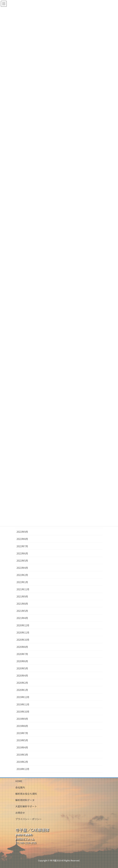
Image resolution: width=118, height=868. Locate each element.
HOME (19, 781)
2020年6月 (22, 661)
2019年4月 (22, 747)
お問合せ (20, 813)
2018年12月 (23, 769)
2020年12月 (23, 625)
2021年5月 (22, 611)
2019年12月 (23, 697)
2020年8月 (22, 647)
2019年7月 (22, 733)
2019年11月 (23, 704)
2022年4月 (22, 568)
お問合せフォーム (25, 839)
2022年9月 (22, 532)
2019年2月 (22, 762)
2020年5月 (22, 668)
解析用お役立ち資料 (26, 794)
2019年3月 (22, 755)
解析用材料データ (25, 800)
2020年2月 (22, 683)
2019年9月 (22, 719)
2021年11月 (23, 589)
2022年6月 (22, 553)
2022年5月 (22, 561)
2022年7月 (22, 546)
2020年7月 (22, 654)
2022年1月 (22, 582)
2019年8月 (22, 726)
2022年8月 (22, 539)
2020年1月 (22, 690)
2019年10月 (23, 712)
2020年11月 (23, 632)
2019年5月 (22, 740)
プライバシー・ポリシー (29, 819)
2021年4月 (22, 618)
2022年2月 (22, 575)
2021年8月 (22, 604)
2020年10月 (23, 640)
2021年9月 (22, 596)
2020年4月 (22, 676)
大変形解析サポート (26, 806)
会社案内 (20, 787)
